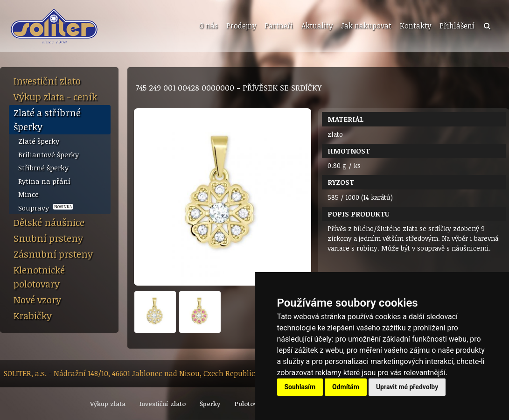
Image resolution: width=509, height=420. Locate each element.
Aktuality (317, 26)
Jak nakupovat (366, 26)
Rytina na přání (44, 181)
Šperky (210, 404)
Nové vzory (37, 300)
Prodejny (241, 26)
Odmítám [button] (346, 387)
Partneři (279, 26)
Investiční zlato (47, 81)
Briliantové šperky (49, 154)
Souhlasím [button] (300, 387)
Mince (28, 194)
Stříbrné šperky (43, 168)
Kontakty (415, 26)
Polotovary (251, 404)
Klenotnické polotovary (39, 277)
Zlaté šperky (39, 141)
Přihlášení (457, 26)
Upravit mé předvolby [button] (407, 387)
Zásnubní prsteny (53, 254)
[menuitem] (208, 26)
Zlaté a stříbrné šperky (47, 119)
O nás (209, 26)
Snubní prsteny (48, 238)
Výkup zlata (108, 404)
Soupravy (46, 208)
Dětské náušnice (49, 222)
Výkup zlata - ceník (55, 97)
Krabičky (33, 315)
